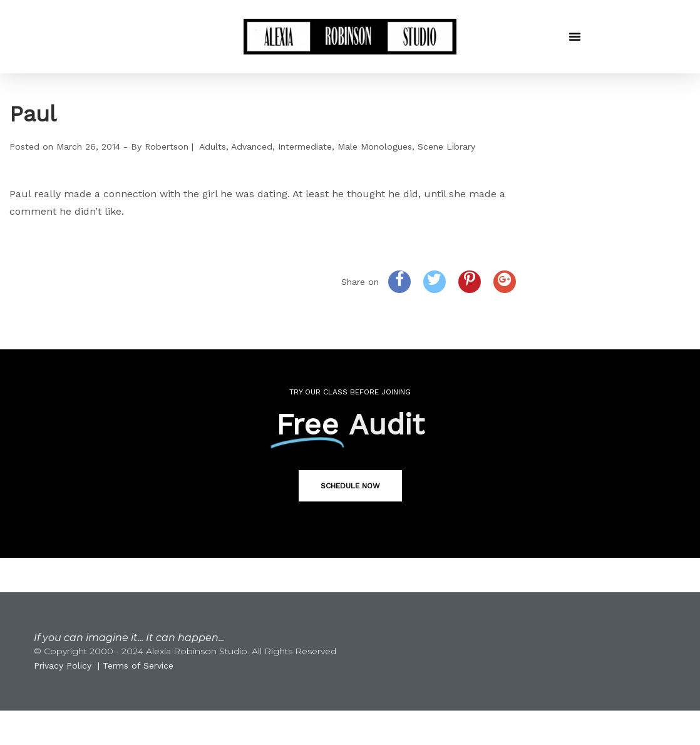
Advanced (252, 146)
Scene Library (446, 146)
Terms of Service (138, 665)
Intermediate (305, 146)
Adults (213, 146)
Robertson (167, 146)
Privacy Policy (63, 665)
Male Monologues (375, 146)
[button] (575, 36)
